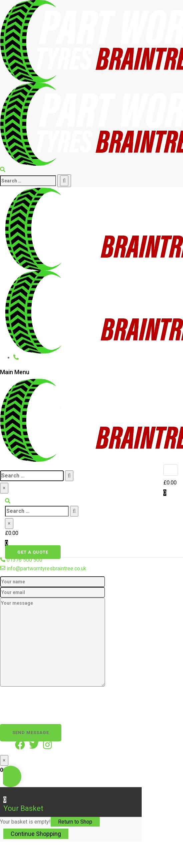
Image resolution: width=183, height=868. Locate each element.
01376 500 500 (24, 560)
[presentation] (51, 702)
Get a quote (33, 552)
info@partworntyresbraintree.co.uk (46, 568)
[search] (28, 181)
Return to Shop (75, 822)
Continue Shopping (36, 834)
